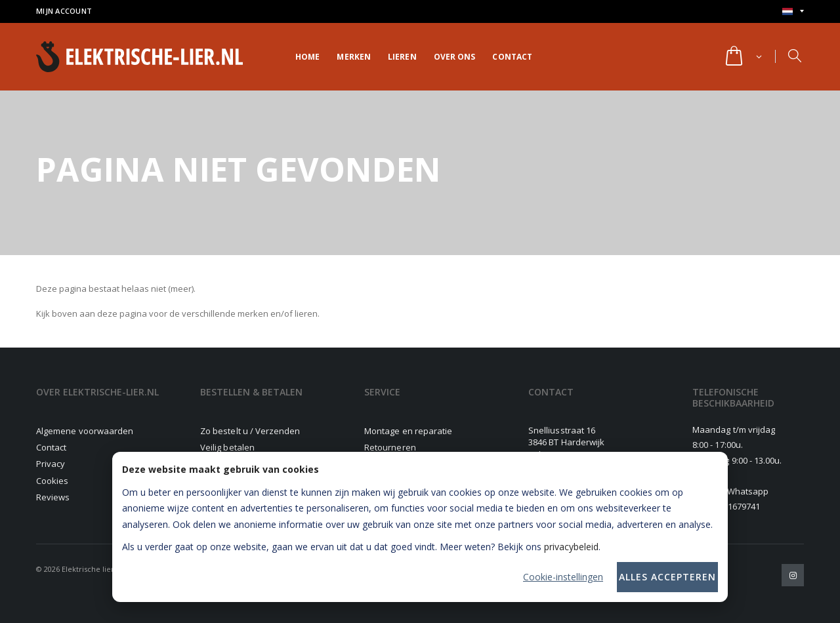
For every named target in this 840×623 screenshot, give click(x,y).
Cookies (52, 481)
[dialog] (420, 527)
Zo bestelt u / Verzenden (250, 431)
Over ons (455, 57)
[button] (743, 57)
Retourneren (390, 447)
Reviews (53, 497)
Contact (512, 57)
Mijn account (64, 11)
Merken (354, 57)
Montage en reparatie (408, 431)
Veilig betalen (227, 447)
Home (307, 57)
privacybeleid (571, 547)
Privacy (51, 464)
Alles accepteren (667, 577)
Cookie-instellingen (563, 577)
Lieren (402, 57)
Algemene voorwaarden (85, 431)
